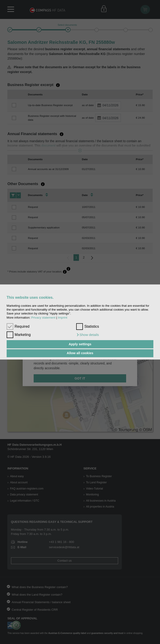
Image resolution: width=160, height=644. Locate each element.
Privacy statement (43, 318)
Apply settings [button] (80, 344)
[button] (88, 335)
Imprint (63, 318)
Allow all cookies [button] (80, 353)
